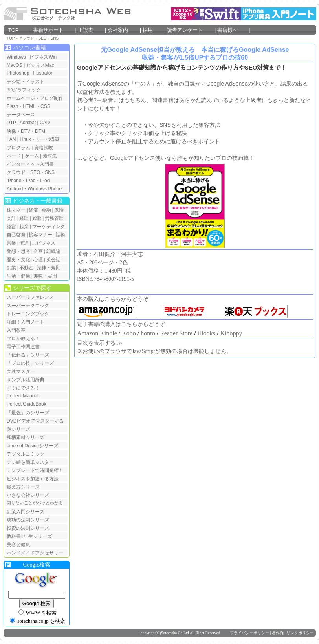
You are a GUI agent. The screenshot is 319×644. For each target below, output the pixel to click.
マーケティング (49, 227)
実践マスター (21, 371)
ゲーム (32, 156)
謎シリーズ (18, 429)
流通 (24, 243)
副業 (11, 268)
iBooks (206, 333)
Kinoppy (231, 333)
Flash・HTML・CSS (28, 106)
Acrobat (28, 123)
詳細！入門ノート (26, 322)
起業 (24, 227)
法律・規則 (49, 268)
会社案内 (123, 30)
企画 (38, 251)
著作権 (278, 633)
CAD (45, 123)
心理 (38, 260)
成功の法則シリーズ (28, 520)
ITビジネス (44, 243)
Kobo (129, 333)
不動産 (26, 268)
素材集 (50, 156)
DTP (11, 123)
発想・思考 (18, 251)
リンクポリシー (300, 633)
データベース (21, 115)
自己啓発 (16, 235)
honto (148, 333)
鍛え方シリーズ (23, 487)
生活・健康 (18, 276)
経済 (33, 210)
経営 (11, 227)
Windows (16, 57)
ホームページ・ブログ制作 (35, 98)
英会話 (53, 260)
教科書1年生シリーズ (29, 536)
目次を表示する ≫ (100, 343)
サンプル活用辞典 (26, 380)
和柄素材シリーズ (26, 437)
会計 (11, 218)
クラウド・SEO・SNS (38, 38)
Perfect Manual (23, 396)
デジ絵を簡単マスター (30, 462)
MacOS (15, 65)
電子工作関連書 (23, 347)
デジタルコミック (26, 454)
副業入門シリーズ (26, 512)
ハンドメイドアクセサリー (35, 553)
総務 (37, 218)
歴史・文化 (18, 260)
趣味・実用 (45, 276)
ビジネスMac (40, 65)
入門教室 (16, 330)
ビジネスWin (43, 57)
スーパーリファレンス (30, 297)
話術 (60, 235)
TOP (18, 30)
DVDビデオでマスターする (35, 421)
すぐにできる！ (23, 388)
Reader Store (176, 333)
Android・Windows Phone (34, 189)
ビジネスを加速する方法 (33, 479)
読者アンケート (190, 30)
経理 (24, 218)
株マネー (16, 210)
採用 (153, 30)
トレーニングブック (28, 314)
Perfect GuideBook (27, 404)
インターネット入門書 (30, 164)
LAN (11, 139)
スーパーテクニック (28, 306)
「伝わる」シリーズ (28, 355)
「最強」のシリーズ (28, 413)
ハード (14, 156)
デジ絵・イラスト (26, 82)
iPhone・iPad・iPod (28, 181)
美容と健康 (18, 545)
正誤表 (90, 30)
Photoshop (19, 73)
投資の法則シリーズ (28, 528)
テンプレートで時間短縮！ (35, 470)
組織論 (53, 251)
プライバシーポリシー (249, 633)
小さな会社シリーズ (28, 495)
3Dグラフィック (24, 90)
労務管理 (54, 218)
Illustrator (43, 73)
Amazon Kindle (97, 333)
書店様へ (233, 30)
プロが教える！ (23, 338)
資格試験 (44, 148)
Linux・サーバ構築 (39, 139)
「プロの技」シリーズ (30, 363)
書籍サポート (53, 30)
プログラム (18, 148)
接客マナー (40, 235)
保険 (59, 210)
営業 (11, 243)
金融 (46, 210)
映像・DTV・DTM (26, 131)
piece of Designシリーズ (32, 446)
